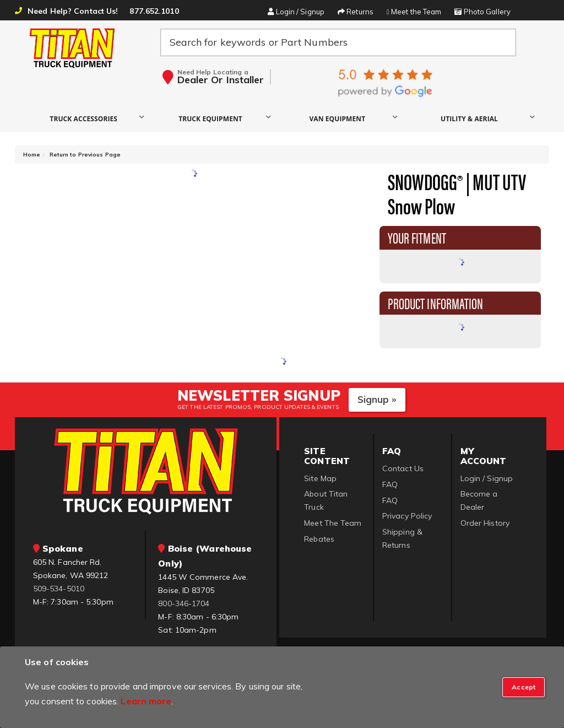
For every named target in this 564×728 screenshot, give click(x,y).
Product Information (436, 303)
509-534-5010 (59, 589)
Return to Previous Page (85, 155)
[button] (86, 118)
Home (32, 155)
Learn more (146, 701)
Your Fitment (417, 237)
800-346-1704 (184, 603)
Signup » (377, 399)
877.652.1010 (154, 11)
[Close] (524, 687)
